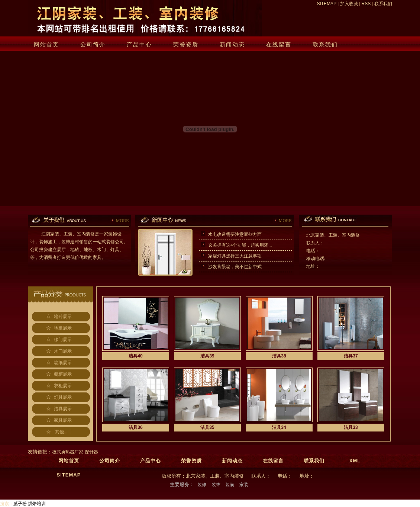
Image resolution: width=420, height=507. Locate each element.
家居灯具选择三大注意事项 (233, 256)
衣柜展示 (63, 386)
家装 (244, 485)
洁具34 (279, 427)
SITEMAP (326, 4)
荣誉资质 (186, 44)
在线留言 (279, 44)
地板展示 (63, 328)
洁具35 (207, 427)
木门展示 (63, 351)
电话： (313, 251)
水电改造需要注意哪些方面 (233, 234)
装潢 (230, 485)
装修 (202, 485)
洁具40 (135, 356)
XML (355, 461)
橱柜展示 (63, 374)
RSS (366, 4)
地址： (313, 266)
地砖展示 (63, 317)
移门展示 (63, 340)
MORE (122, 221)
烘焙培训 (37, 504)
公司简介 (93, 44)
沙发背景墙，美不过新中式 (233, 267)
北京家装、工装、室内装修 (333, 235)
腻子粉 (20, 504)
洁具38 (279, 356)
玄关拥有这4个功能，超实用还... (238, 245)
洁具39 (207, 356)
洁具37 (351, 356)
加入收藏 (349, 4)
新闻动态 (232, 44)
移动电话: (316, 259)
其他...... (63, 432)
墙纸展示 (63, 363)
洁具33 (351, 427)
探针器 (91, 452)
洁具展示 (63, 409)
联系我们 (383, 4)
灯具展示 (63, 397)
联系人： (315, 243)
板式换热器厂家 (68, 452)
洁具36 (135, 427)
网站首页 (46, 44)
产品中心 (139, 44)
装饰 (216, 485)
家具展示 (63, 420)
